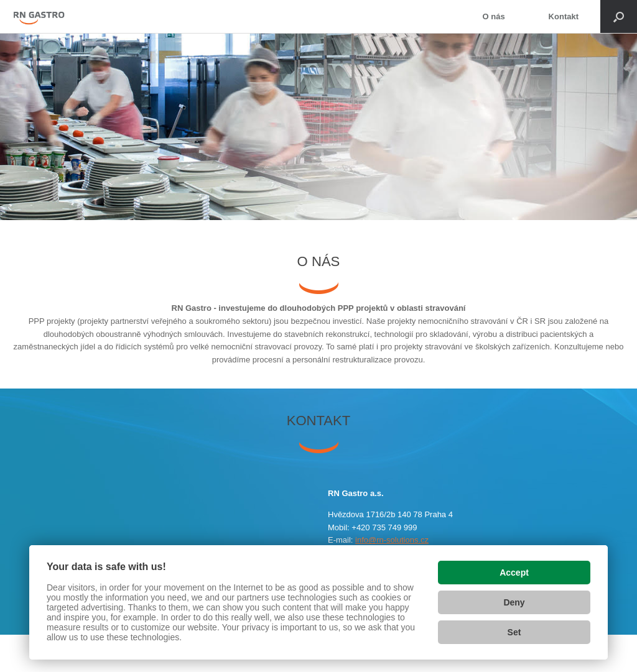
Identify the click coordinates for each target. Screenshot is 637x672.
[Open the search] (619, 16)
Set (514, 632)
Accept (514, 573)
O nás (493, 16)
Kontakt (564, 16)
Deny (514, 602)
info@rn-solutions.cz (392, 540)
